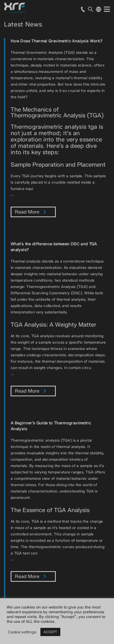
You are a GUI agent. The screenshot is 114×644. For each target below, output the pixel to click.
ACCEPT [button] (50, 632)
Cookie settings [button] (22, 632)
